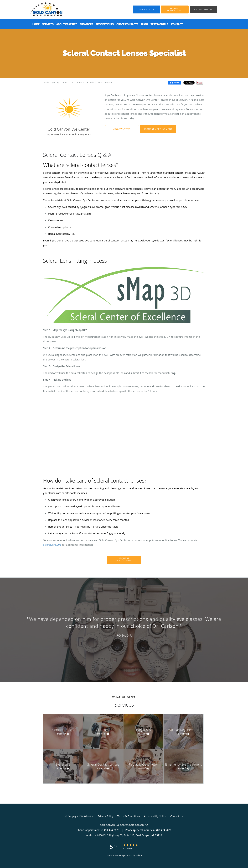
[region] (124, 626)
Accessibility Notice (155, 816)
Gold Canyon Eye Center (55, 82)
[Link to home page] (41, 9)
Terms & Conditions (129, 816)
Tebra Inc (89, 816)
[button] (175, 9)
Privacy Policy (105, 816)
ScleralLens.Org (52, 545)
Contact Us (177, 816)
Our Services (79, 82)
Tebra (139, 855)
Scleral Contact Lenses (101, 82)
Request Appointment (158, 129)
